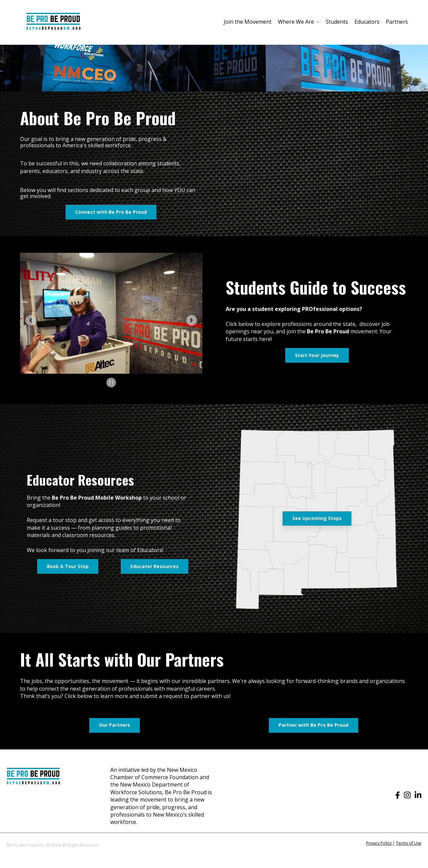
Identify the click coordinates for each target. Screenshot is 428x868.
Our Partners (115, 725)
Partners (397, 22)
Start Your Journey (317, 355)
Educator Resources (154, 566)
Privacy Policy (379, 843)
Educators (367, 22)
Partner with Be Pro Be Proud (313, 725)
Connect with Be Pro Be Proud (111, 212)
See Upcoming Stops (317, 518)
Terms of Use (409, 843)
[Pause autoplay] (111, 383)
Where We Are (296, 22)
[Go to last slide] (31, 320)
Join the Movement (248, 22)
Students (337, 22)
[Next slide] (192, 320)
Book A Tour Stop (68, 566)
